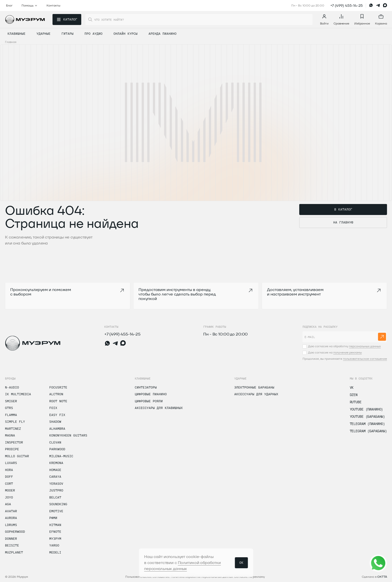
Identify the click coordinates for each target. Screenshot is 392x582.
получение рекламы (347, 352)
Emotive (56, 511)
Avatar (11, 511)
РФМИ (53, 518)
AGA (8, 504)
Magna (10, 435)
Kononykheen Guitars (68, 435)
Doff (9, 476)
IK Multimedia (18, 394)
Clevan (55, 442)
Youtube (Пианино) (366, 409)
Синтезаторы (146, 387)
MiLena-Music (61, 456)
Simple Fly (15, 421)
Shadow (55, 421)
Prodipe (12, 449)
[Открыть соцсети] (378, 563)
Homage (55, 470)
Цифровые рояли (149, 401)
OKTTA (382, 577)
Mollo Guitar (17, 456)
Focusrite (58, 387)
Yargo (54, 545)
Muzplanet (14, 552)
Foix (53, 408)
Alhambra (57, 428)
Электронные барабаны (254, 387)
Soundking (58, 504)
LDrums (11, 525)
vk (352, 387)
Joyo (9, 497)
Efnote (55, 531)
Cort (9, 483)
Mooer (10, 490)
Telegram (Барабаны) (368, 431)
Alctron (56, 394)
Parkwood (57, 449)
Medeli (55, 552)
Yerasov (56, 483)
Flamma (11, 415)
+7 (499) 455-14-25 (346, 5)
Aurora (11, 518)
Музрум (55, 538)
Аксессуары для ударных (256, 394)
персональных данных (365, 346)
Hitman (55, 525)
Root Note (58, 401)
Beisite (12, 545)
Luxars (11, 463)
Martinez (13, 428)
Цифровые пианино (151, 394)
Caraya (55, 476)
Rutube (356, 402)
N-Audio (12, 387)
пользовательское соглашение (365, 359)
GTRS (9, 408)
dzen (354, 395)
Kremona (56, 463)
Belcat (55, 497)
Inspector (14, 442)
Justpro (56, 490)
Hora (9, 470)
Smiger (11, 401)
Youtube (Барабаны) (367, 416)
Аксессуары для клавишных (159, 408)
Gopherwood (15, 531)
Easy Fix (57, 415)
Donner (11, 538)
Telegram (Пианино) (367, 424)
